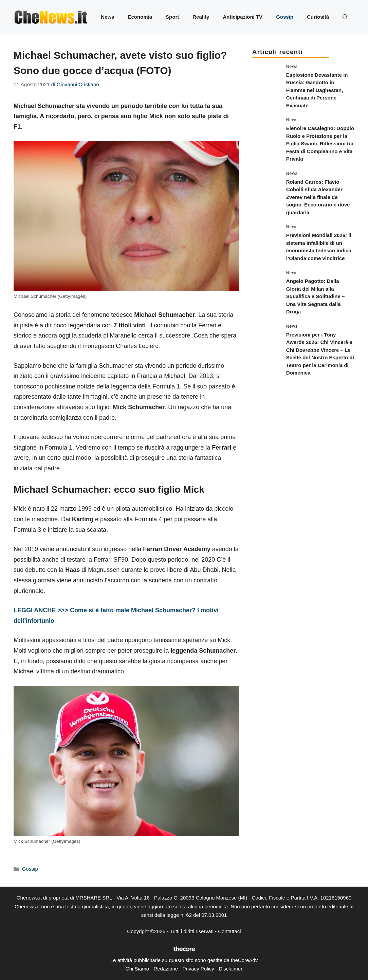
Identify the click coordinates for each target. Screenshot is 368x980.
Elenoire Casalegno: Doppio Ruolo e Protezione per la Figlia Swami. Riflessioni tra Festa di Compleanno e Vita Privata (320, 143)
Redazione (166, 969)
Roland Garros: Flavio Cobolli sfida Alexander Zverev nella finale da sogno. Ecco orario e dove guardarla (318, 197)
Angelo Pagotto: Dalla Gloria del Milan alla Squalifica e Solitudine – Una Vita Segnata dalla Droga (316, 296)
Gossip (285, 17)
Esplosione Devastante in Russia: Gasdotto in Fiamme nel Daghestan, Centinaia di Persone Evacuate (317, 90)
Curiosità (318, 17)
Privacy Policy (198, 969)
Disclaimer (231, 969)
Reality (201, 17)
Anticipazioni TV (243, 17)
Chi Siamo (137, 969)
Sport (172, 17)
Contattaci (229, 931)
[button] (345, 17)
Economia (140, 17)
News (107, 17)
